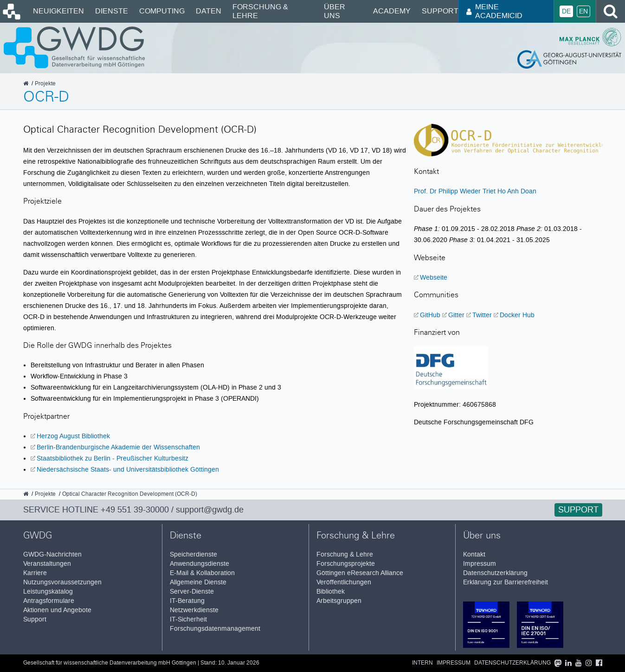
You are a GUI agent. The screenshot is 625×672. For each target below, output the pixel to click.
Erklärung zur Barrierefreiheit (506, 582)
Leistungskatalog (48, 592)
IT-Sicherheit (188, 619)
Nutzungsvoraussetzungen (62, 582)
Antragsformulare (49, 601)
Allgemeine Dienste (198, 582)
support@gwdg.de (210, 510)
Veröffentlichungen (344, 582)
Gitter (456, 315)
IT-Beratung (187, 601)
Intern (422, 663)
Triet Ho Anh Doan (509, 191)
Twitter (482, 315)
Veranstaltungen (47, 564)
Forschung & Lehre (260, 11)
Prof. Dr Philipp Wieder (447, 191)
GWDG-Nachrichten (52, 554)
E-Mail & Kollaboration (202, 573)
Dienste (112, 11)
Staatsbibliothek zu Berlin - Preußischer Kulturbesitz (113, 458)
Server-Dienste (192, 592)
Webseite (434, 277)
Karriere (35, 573)
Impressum (480, 564)
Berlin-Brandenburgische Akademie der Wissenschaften (118, 447)
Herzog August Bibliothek (73, 436)
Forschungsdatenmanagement (215, 629)
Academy (392, 11)
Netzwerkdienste (194, 610)
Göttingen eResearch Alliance (360, 573)
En (583, 11)
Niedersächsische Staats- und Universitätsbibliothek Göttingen (128, 469)
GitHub (430, 315)
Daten (209, 11)
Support (440, 11)
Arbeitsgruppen (339, 601)
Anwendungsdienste (200, 564)
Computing (162, 11)
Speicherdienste (193, 554)
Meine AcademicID (494, 11)
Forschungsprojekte (346, 564)
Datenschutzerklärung (495, 573)
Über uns (335, 11)
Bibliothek (331, 592)
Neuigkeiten (58, 11)
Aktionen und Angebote (57, 610)
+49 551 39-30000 (135, 510)
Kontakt (474, 554)
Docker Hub (517, 315)
